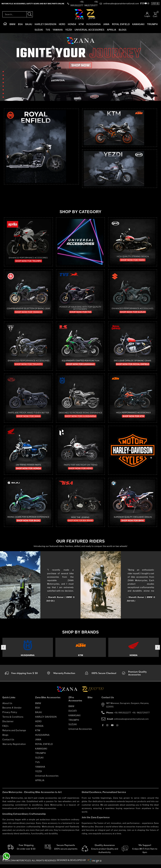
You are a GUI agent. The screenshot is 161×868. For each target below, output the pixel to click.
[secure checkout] (100, 677)
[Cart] (155, 14)
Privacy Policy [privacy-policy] (10, 716)
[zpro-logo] (91, 15)
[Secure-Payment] (61, 851)
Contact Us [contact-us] (8, 743)
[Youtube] (112, 729)
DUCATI (73, 714)
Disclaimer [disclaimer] (8, 725)
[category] (28, 242)
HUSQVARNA (94, 25)
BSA (20, 25)
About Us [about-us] (7, 707)
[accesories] (140, 677)
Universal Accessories (90, 30)
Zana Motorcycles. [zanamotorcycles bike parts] (22, 864)
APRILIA (111, 30)
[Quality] (100, 852)
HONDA (72, 25)
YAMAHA (58, 30)
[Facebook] (144, 4)
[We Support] (140, 852)
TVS (48, 30)
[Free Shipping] (21, 851)
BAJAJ (29, 25)
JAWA (106, 25)
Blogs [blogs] (5, 739)
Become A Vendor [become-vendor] (12, 711)
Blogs (123, 30)
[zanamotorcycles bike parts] (97, 864)
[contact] (78, 4)
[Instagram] (146, 4)
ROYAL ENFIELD (121, 25)
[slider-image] (80, 67)
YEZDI (69, 30)
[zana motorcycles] (69, 694)
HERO (62, 25)
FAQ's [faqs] (5, 729)
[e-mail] (121, 4)
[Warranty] (21, 677)
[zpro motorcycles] (93, 694)
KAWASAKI (138, 25)
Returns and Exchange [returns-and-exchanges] (14, 734)
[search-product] (30, 15)
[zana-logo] (79, 15)
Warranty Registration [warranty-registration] (14, 748)
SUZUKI (39, 30)
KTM (81, 25)
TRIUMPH (152, 25)
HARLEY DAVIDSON (46, 25)
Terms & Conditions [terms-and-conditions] (13, 720)
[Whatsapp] (117, 729)
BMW (12, 25)
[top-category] (41, 154)
